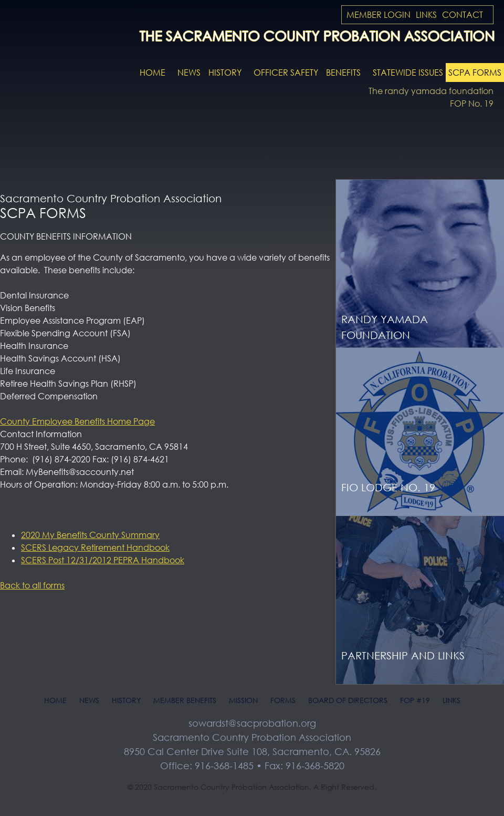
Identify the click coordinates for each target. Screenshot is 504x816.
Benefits (343, 73)
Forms (283, 700)
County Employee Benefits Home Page (77, 421)
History (225, 73)
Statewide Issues (408, 73)
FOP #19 (415, 700)
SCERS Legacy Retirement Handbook (95, 548)
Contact (463, 15)
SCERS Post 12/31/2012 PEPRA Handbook (103, 560)
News (189, 73)
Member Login (379, 15)
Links (426, 15)
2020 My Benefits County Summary (90, 535)
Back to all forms (32, 585)
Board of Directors (348, 700)
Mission (243, 700)
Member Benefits (185, 700)
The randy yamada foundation (431, 91)
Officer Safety (286, 73)
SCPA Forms (475, 73)
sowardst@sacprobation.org (252, 723)
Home (153, 73)
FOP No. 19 (472, 104)
